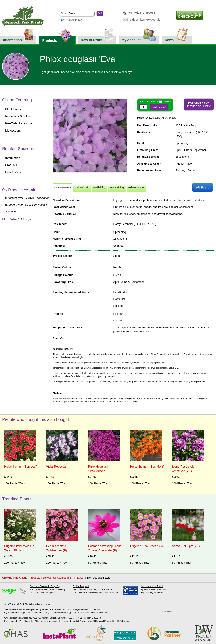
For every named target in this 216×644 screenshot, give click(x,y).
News (177, 39)
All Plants (77, 578)
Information (18, 39)
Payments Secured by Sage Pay (45, 586)
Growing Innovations (15, 578)
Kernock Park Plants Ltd (23, 604)
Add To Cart (159, 107)
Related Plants (136, 187)
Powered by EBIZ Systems (117, 621)
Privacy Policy (86, 621)
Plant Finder (71, 20)
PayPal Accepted (81, 586)
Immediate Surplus (18, 116)
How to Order (97, 39)
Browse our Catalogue (56, 578)
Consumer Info (63, 188)
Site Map (98, 621)
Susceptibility (117, 187)
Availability (99, 187)
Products (57, 39)
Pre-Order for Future (19, 123)
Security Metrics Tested (152, 586)
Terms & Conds (70, 621)
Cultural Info (82, 187)
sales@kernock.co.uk (145, 20)
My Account (139, 39)
